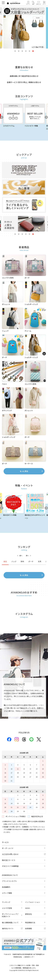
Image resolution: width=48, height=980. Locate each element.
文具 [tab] (40, 561)
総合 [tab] (5, 561)
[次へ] (28, 556)
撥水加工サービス (9, 860)
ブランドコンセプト (9, 881)
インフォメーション (33, 902)
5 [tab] (29, 51)
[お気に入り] (39, 3)
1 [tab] (15, 51)
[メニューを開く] (3, 3)
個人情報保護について (10, 923)
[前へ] (20, 556)
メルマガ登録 (7, 908)
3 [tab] (22, 51)
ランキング (6, 902)
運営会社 (28, 914)
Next (46, 117)
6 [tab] (33, 51)
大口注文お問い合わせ (10, 854)
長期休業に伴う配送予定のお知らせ (24, 76)
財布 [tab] (22, 561)
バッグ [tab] (14, 561)
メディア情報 (7, 893)
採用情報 (28, 928)
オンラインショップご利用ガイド (10, 915)
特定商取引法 (30, 923)
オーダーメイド (8, 848)
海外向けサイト (8, 928)
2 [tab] (19, 51)
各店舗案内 (6, 887)
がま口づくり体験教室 (10, 866)
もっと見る (24, 471)
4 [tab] (26, 51)
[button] (33, 3)
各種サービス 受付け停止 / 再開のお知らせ (24, 82)
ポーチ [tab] (31, 561)
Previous (2, 117)
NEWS (28, 908)
